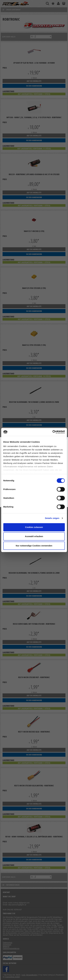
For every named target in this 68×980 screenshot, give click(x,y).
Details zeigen (52, 518)
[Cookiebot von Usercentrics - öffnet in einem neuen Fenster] (52, 432)
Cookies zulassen (34, 527)
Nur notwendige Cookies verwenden (34, 546)
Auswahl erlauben (34, 536)
